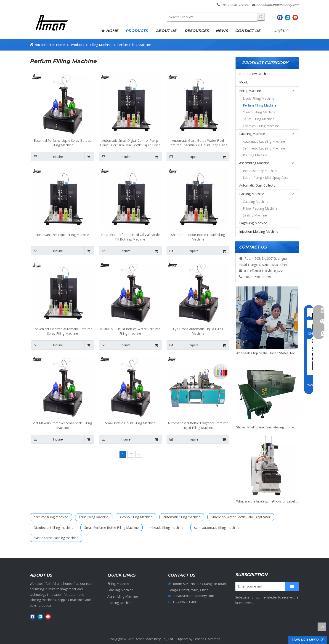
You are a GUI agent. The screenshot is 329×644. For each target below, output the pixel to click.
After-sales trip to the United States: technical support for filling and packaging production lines (267, 353)
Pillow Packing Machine (260, 208)
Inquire (47, 157)
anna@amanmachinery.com (278, 5)
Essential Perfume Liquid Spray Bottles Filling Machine (62, 143)
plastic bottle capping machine (56, 538)
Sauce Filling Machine (259, 119)
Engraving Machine (253, 223)
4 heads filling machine (166, 528)
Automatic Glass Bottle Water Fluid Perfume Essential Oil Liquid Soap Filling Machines (198, 143)
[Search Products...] (212, 17)
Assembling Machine (254, 163)
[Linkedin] (288, 17)
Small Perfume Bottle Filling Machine (111, 528)
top (322, 627)
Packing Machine (252, 194)
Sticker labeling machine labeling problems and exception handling (267, 427)
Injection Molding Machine (259, 231)
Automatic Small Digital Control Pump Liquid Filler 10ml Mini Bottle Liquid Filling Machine (130, 143)
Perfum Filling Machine (260, 105)
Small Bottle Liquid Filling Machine (130, 423)
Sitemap (214, 639)
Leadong (200, 639)
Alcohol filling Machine (136, 517)
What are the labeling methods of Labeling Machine (267, 501)
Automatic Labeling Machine (264, 141)
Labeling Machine (252, 134)
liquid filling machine (94, 517)
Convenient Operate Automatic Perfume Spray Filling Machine (62, 331)
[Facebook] (280, 17)
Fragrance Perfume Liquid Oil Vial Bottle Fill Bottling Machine (130, 237)
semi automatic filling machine (217, 528)
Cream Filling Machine (259, 112)
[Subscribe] (292, 586)
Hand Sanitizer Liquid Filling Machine (62, 235)
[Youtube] (295, 17)
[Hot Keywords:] (261, 17)
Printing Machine (255, 155)
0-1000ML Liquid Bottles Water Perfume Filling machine (130, 331)
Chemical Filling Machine (261, 126)
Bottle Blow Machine (255, 74)
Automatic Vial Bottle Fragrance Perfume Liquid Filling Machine (198, 425)
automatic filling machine (182, 517)
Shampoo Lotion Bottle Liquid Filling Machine (198, 237)
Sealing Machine (255, 215)
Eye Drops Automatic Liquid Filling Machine (198, 331)
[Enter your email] (259, 586)
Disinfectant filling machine (53, 528)
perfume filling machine (51, 517)
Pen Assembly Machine (260, 171)
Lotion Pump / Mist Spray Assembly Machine (271, 178)
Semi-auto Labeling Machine (264, 148)
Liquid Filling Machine (259, 98)
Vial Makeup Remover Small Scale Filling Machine (62, 425)
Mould (244, 82)
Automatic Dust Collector (258, 185)
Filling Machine (250, 91)
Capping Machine (256, 202)
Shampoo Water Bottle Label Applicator (241, 517)
